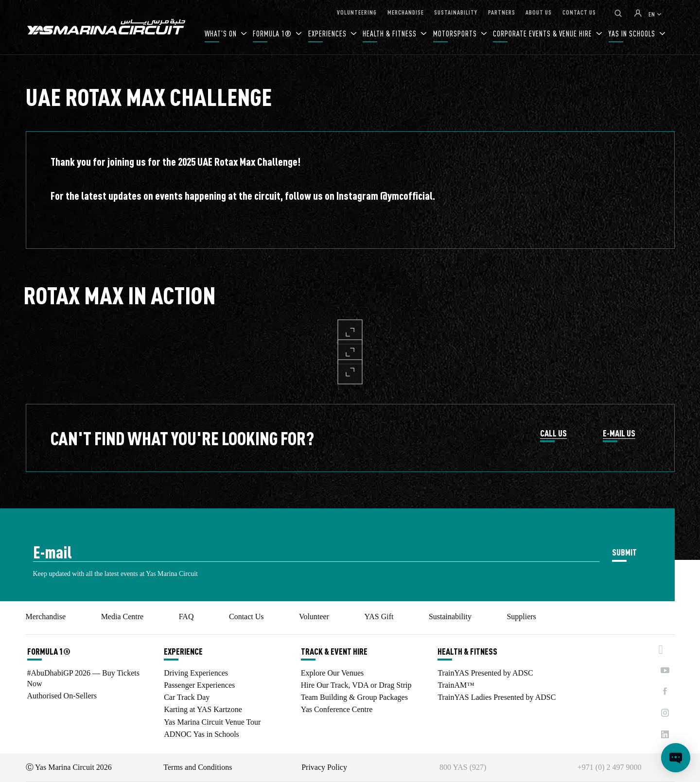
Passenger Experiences (199, 685)
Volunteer (314, 617)
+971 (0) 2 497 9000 (610, 767)
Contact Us (246, 617)
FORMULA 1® (273, 33)
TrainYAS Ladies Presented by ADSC (497, 697)
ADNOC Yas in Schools (201, 734)
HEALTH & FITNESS (391, 33)
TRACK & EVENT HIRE (334, 651)
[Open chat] (676, 758)
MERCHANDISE (406, 12)
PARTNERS (502, 12)
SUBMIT (624, 552)
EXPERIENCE (183, 651)
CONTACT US (579, 12)
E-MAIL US (619, 434)
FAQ (186, 617)
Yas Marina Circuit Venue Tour (212, 722)
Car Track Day (187, 697)
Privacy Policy (324, 767)
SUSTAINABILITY (456, 12)
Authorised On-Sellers (62, 696)
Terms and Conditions (198, 767)
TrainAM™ (456, 685)
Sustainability (450, 617)
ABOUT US (539, 12)
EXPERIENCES (328, 33)
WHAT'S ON (222, 33)
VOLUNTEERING (357, 12)
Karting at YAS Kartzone (203, 709)
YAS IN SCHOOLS (633, 33)
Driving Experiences (196, 673)
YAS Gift (379, 617)
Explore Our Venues (332, 673)
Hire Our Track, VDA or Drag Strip (356, 685)
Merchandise (46, 617)
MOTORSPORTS (456, 33)
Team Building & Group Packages (354, 697)
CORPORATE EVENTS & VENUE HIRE (543, 33)
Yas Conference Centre (337, 709)
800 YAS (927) (463, 767)
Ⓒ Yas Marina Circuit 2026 (69, 767)
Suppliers (521, 617)
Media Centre (122, 617)
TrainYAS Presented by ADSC (485, 673)
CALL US (553, 434)
